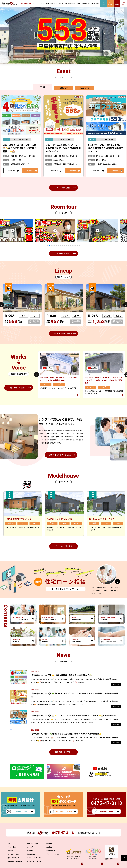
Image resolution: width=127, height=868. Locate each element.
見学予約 (30, 171)
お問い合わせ (51, 851)
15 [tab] (74, 245)
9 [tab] (63, 245)
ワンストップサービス (34, 858)
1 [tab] (47, 245)
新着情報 (49, 847)
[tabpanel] (21, 231)
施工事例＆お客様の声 (69, 3)
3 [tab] (51, 245)
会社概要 (49, 844)
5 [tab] (55, 245)
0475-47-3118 (63, 833)
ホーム (10, 844)
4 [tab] (53, 245)
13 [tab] (70, 245)
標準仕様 (30, 851)
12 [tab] (68, 245)
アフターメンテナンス (34, 861)
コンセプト (31, 847)
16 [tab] (76, 245)
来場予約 (10, 851)
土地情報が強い (32, 854)
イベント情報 (45, 3)
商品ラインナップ (56, 3)
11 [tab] (66, 245)
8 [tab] (61, 245)
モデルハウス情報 (33, 844)
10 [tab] (64, 245)
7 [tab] (59, 245)
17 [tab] (78, 245)
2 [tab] (49, 245)
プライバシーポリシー (54, 854)
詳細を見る (12, 171)
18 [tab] (80, 245)
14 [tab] (72, 245)
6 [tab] (57, 245)
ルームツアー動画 (82, 3)
